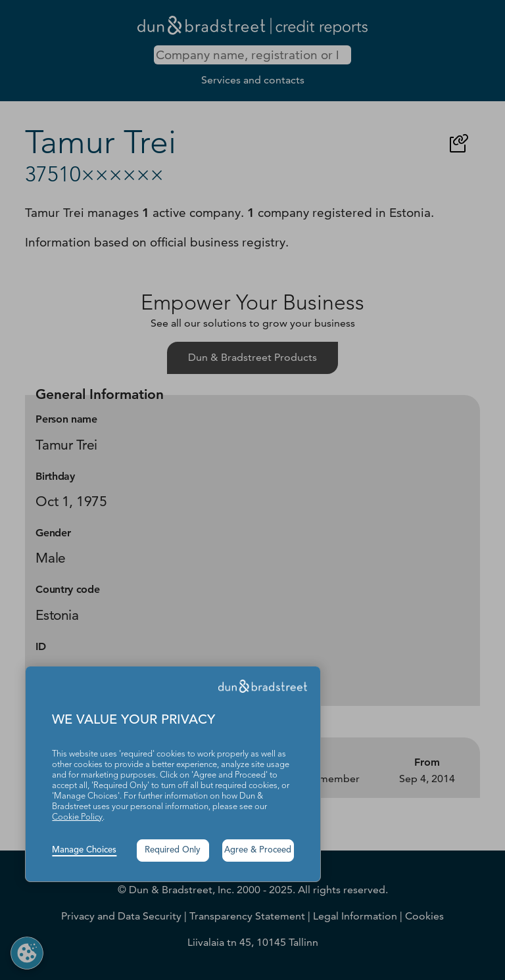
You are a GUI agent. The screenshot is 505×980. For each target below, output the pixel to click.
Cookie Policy (77, 817)
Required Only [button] (173, 850)
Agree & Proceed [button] (258, 850)
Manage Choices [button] (84, 850)
